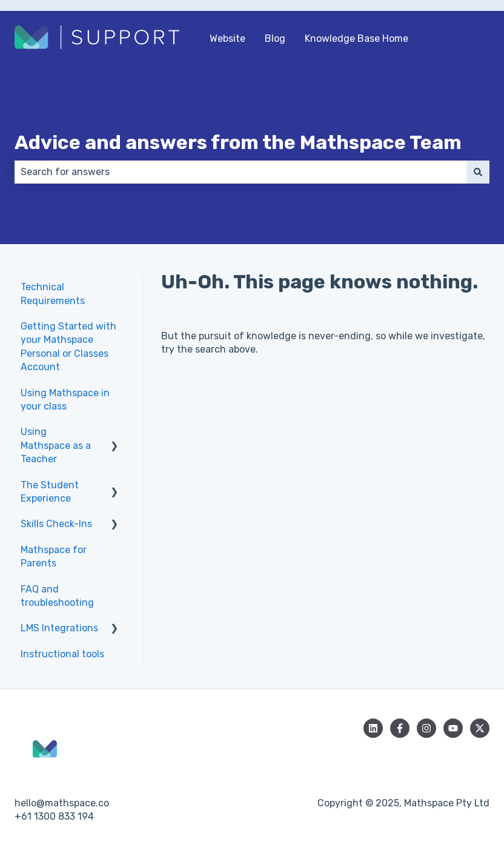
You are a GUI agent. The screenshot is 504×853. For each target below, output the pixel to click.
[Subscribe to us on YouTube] (453, 728)
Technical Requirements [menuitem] (53, 294)
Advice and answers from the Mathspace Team (238, 142)
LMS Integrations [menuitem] (59, 628)
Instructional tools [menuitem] (62, 654)
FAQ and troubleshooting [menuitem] (57, 596)
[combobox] (240, 172)
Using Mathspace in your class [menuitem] (65, 400)
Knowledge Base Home (356, 38)
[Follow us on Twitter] (480, 728)
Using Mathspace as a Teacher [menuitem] (56, 445)
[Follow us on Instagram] (426, 728)
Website (227, 38)
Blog (275, 38)
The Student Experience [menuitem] (50, 492)
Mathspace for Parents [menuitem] (54, 556)
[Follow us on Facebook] (400, 728)
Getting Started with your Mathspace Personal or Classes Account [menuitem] (68, 347)
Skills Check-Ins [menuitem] (56, 524)
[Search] (478, 172)
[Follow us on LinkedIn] (373, 728)
